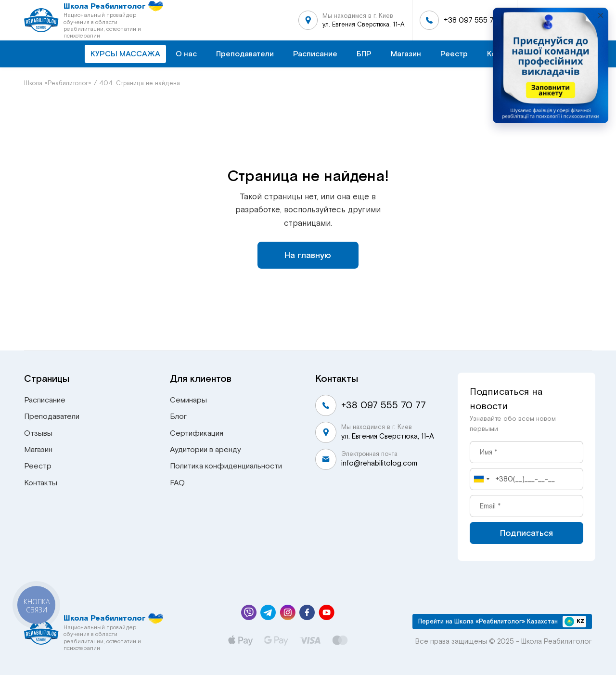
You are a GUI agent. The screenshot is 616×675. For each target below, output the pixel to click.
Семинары (188, 400)
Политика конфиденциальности (226, 466)
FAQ (177, 483)
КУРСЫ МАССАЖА (125, 54)
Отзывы (38, 433)
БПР (364, 54)
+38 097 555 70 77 (477, 20)
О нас (186, 54)
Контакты (41, 483)
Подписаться (526, 533)
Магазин (406, 54)
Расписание (315, 54)
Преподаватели (245, 54)
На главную (308, 255)
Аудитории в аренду (205, 450)
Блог (178, 416)
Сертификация (197, 433)
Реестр (454, 54)
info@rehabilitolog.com (379, 463)
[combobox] (481, 479)
